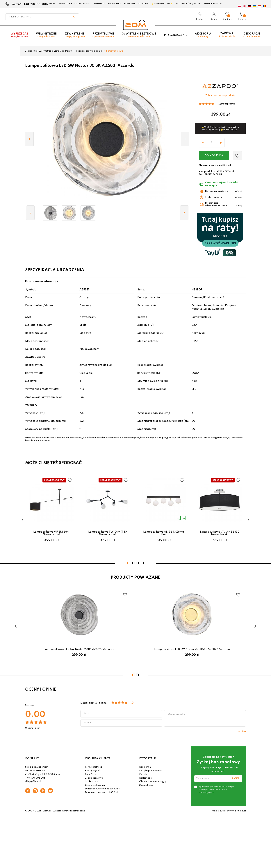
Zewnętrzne (75, 35)
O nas (52, 4)
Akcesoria (203, 35)
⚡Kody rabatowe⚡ (162, 4)
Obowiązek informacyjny (153, 782)
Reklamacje (146, 778)
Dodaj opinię (228, 104)
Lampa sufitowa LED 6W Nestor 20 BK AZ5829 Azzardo (79, 649)
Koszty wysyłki (93, 771)
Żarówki (227, 35)
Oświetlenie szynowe (139, 35)
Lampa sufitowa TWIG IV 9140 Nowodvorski (108, 533)
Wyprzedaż (19, 35)
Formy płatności (94, 767)
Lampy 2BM (130, 4)
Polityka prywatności (150, 771)
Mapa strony (146, 785)
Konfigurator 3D (213, 4)
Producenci (114, 4)
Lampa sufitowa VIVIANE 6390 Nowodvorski (220, 533)
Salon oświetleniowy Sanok (74, 4)
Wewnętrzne (46, 35)
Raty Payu (90, 774)
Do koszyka (214, 156)
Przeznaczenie (176, 35)
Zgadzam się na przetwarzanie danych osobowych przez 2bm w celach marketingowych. (217, 790)
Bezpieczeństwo (94, 778)
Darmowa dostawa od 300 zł (101, 793)
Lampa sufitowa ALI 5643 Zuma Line (164, 533)
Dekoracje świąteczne (188, 4)
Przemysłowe (103, 35)
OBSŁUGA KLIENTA (98, 759)
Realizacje (99, 4)
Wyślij (242, 732)
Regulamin (145, 767)
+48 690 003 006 (36, 4)
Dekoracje (252, 35)
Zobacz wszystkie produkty (220, 95)
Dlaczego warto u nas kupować (102, 789)
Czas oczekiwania (95, 785)
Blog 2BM (143, 4)
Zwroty (143, 774)
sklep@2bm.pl (33, 782)
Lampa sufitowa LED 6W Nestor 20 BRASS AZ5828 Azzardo (192, 649)
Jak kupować (92, 782)
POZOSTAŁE (147, 759)
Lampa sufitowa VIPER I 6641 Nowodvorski (51, 533)
